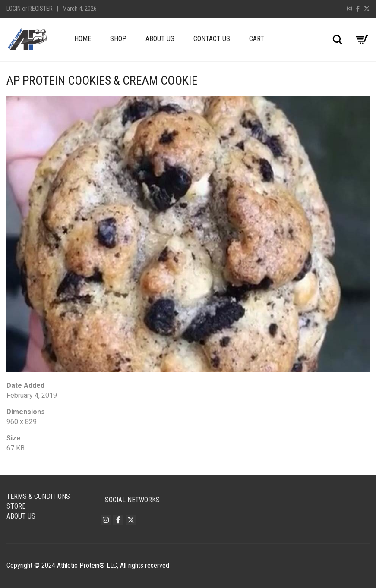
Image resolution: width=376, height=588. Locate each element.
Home (83, 39)
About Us (160, 39)
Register (41, 9)
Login (14, 9)
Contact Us (212, 39)
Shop (118, 39)
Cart (257, 39)
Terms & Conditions (38, 496)
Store (16, 506)
